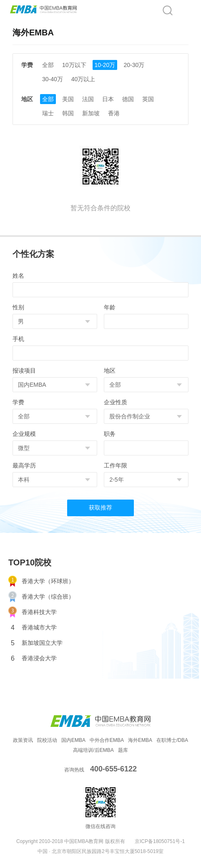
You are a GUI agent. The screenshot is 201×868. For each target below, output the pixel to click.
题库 (123, 750)
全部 (48, 65)
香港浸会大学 (34, 658)
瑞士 (48, 113)
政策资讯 (23, 740)
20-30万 (134, 65)
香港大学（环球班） (41, 581)
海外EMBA (140, 740)
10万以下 (74, 65)
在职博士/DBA (172, 740)
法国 (88, 99)
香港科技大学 (33, 612)
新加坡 (91, 113)
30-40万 (53, 79)
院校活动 (47, 740)
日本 (108, 99)
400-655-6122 (113, 769)
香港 (114, 113)
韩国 (68, 113)
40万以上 (83, 79)
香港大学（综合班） (41, 597)
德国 (128, 99)
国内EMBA (73, 740)
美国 (68, 99)
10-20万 (105, 65)
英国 (148, 99)
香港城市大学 (34, 628)
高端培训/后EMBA (93, 750)
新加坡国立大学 (37, 643)
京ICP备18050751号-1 (160, 841)
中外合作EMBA (107, 740)
